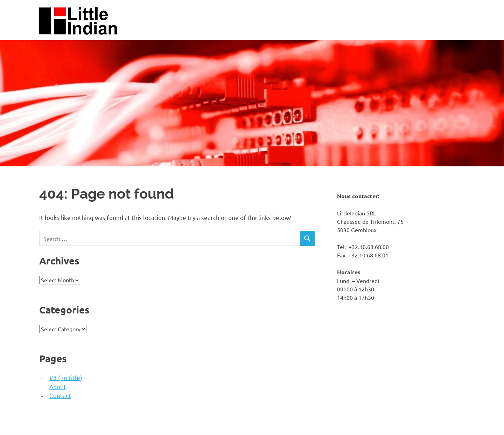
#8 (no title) (66, 377)
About (58, 386)
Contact (60, 395)
